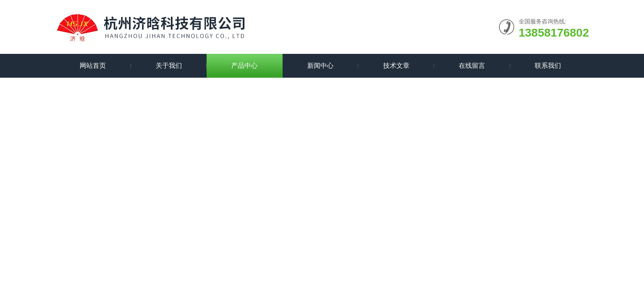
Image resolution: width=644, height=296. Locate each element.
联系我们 (548, 66)
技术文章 (396, 66)
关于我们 (169, 66)
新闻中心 (320, 66)
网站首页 (93, 66)
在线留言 (472, 66)
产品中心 (244, 66)
